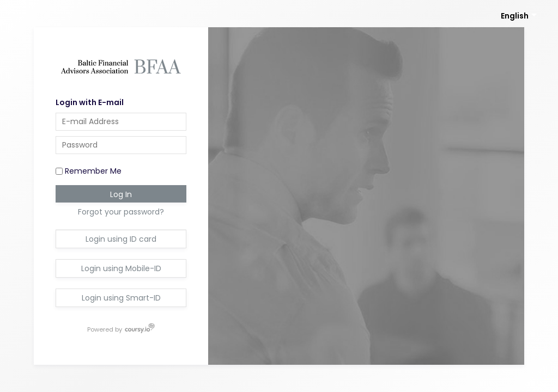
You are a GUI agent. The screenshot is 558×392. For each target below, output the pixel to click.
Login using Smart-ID (121, 298)
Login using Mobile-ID (121, 268)
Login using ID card (121, 239)
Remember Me (89, 171)
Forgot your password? (121, 212)
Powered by (105, 329)
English (515, 16)
